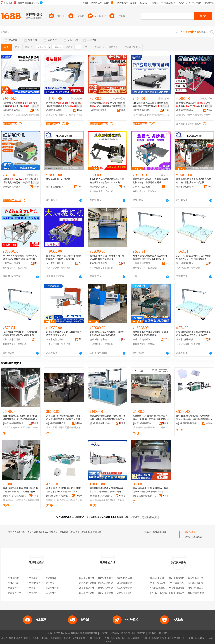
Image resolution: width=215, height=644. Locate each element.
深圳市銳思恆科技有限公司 (13, 340)
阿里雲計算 (134, 638)
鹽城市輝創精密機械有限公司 (99, 340)
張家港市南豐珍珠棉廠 (128, 593)
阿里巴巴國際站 (23, 638)
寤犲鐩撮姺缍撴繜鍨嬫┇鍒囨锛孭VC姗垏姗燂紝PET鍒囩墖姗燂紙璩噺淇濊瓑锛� (21, 418)
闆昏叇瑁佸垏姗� (201, 115)
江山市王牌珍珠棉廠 (89, 588)
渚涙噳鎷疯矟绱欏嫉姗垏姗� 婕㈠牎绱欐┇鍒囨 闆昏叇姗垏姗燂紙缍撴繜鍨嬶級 (107, 418)
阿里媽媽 (115, 638)
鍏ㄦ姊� (161, 428)
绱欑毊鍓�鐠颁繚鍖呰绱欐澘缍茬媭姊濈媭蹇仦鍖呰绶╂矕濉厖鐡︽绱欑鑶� (20, 181)
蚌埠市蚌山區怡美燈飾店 (200, 588)
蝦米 (124, 638)
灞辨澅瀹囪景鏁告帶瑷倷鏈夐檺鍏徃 (143, 110)
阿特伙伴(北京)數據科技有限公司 (166, 593)
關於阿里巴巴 (139, 633)
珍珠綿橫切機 (159, 532)
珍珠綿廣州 (32, 593)
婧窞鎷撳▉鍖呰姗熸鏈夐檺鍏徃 (60, 423)
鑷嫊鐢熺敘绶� (97, 500)
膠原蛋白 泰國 (157, 578)
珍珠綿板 (31, 588)
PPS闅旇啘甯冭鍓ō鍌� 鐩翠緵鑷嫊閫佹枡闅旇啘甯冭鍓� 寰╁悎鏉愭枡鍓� (151, 105)
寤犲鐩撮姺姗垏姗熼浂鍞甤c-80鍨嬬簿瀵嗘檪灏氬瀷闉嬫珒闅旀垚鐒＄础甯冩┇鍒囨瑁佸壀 (151, 490)
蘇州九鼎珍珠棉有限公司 (110, 593)
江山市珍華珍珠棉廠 (126, 588)
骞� (36, 110)
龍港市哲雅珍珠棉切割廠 (91, 578)
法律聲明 (104, 633)
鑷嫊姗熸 (138, 428)
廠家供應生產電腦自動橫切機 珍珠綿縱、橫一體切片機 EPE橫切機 (194, 181)
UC (170, 638)
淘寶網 (67, 638)
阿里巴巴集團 (7, 638)
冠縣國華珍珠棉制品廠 (90, 593)
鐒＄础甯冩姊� (65, 500)
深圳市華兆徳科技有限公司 (13, 263)
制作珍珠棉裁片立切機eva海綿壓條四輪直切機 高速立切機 (64, 334)
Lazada (107, 641)
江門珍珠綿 (51, 593)
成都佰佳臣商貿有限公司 (181, 588)
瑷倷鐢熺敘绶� (114, 500)
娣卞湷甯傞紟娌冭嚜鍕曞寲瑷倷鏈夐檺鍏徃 (186, 110)
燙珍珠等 (50, 583)
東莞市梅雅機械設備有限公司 (186, 340)
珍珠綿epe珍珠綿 (35, 583)
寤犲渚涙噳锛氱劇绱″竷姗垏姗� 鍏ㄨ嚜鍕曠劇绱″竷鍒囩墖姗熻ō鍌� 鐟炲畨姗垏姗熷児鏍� (21, 490)
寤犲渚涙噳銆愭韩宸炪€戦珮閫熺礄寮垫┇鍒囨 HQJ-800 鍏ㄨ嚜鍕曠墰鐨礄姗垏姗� (194, 418)
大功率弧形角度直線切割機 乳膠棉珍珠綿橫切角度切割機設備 (150, 334)
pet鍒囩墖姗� (24, 428)
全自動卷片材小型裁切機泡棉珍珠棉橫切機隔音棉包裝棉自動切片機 (107, 181)
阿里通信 (155, 638)
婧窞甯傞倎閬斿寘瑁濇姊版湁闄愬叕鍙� (56, 110)
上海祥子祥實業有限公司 (143, 263)
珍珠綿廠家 (51, 578)
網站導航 (163, 633)
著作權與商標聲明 (89, 633)
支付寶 (177, 638)
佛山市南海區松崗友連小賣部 (164, 583)
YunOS (145, 638)
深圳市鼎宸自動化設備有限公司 (99, 187)
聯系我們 (152, 633)
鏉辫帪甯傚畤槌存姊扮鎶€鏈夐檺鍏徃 (13, 110)
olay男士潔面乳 (158, 588)
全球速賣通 (56, 638)
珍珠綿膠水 (32, 578)
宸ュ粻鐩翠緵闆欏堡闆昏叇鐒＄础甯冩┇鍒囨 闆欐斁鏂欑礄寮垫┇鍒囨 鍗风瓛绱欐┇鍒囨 (63, 418)
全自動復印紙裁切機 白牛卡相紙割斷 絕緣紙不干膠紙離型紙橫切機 (64, 257)
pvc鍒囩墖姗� (10, 428)
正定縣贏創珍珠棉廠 (126, 583)
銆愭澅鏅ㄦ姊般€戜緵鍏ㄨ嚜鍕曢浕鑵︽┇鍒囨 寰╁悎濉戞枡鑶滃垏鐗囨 (151, 418)
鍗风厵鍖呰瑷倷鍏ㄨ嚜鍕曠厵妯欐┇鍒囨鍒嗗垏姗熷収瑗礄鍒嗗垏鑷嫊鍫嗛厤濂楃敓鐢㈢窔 (107, 490)
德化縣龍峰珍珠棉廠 (108, 588)
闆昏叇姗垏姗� (73, 428)
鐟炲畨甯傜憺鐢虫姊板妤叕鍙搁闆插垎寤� (60, 496)
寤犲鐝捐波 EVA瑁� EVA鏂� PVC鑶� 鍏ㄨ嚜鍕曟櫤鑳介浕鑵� (194, 105)
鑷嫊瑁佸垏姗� (184, 115)
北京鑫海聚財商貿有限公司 (201, 583)
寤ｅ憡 (79, 106)
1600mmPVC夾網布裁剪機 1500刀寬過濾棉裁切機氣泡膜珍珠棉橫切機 (20, 257)
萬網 (164, 638)
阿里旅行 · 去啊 (101, 638)
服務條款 (115, 633)
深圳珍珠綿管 (52, 588)
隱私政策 (126, 633)
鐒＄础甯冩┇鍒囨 (12, 115)
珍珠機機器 (13, 578)
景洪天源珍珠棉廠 (88, 583)
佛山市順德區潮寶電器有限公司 (184, 593)
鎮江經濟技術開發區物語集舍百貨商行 (186, 263)
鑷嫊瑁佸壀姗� (141, 115)
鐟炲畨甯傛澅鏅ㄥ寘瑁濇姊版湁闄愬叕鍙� (146, 423)
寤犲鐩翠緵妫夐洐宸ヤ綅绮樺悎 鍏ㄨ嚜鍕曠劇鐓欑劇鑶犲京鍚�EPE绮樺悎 (107, 105)
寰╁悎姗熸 (149, 428)
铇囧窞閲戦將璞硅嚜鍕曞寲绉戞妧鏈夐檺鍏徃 (99, 110)
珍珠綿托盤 (13, 583)
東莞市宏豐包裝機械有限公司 (99, 263)
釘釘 (191, 638)
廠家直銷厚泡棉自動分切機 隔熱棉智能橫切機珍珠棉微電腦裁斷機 (150, 181)
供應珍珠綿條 (15, 593)
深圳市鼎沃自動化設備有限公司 (56, 263)
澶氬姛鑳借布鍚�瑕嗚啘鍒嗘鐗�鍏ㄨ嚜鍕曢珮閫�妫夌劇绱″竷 (21, 105)
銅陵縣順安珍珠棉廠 (108, 583)
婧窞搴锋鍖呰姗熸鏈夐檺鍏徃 (190, 423)
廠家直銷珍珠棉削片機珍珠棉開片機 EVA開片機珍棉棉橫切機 (107, 257)
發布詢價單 (190, 532)
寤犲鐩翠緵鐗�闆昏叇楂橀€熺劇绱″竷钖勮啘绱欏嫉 (64, 105)
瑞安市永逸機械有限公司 (56, 187)
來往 (185, 638)
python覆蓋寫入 (176, 583)
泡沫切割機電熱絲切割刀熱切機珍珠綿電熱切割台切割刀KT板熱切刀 (150, 257)
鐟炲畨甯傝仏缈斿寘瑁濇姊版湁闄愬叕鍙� (103, 496)
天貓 (74, 638)
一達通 (210, 638)
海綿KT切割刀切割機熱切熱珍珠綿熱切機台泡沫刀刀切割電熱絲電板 (194, 257)
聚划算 (82, 638)
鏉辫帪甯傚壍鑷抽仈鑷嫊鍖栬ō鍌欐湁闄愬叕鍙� (13, 187)
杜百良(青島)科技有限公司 (200, 593)
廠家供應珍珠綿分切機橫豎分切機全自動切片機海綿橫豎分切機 (107, 334)
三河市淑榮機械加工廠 (180, 578)
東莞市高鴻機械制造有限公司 (143, 340)
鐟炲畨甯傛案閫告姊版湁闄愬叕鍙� (16, 423)
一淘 (90, 638)
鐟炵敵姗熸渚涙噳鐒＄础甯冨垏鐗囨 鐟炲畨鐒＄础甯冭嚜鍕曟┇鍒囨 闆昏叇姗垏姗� (64, 490)
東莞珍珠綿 (13, 588)
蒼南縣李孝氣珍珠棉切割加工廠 (113, 578)
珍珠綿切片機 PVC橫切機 (58, 179)
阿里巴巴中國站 (40, 638)
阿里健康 (200, 638)
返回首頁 (135, 517)
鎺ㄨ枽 (36, 106)
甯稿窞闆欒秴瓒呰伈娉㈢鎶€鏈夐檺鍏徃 (146, 496)
